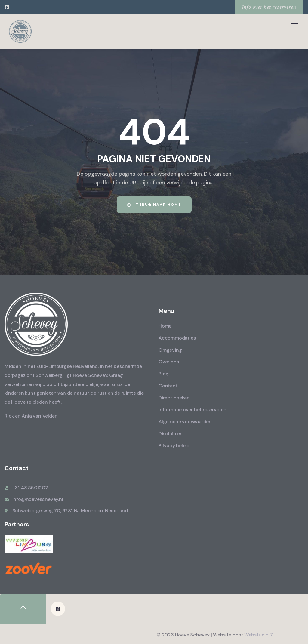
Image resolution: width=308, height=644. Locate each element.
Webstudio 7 (259, 635)
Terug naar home (154, 205)
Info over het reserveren (269, 7)
